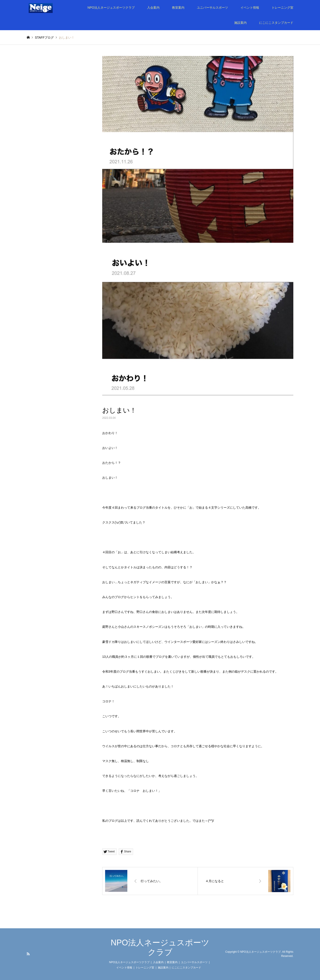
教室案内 (178, 8)
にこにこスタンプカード (276, 23)
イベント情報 (250, 8)
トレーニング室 (282, 8)
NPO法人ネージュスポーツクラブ (111, 8)
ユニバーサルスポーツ (212, 8)
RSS (28, 954)
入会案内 (153, 8)
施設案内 (240, 23)
